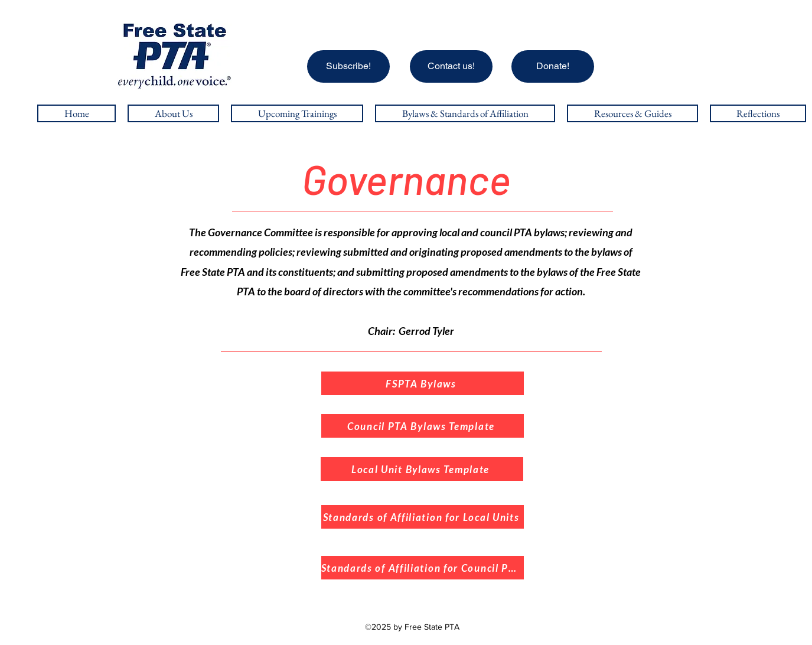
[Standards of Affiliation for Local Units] (423, 517)
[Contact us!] (451, 66)
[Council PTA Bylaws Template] (423, 426)
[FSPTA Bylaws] (423, 383)
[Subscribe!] (348, 66)
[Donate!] (553, 66)
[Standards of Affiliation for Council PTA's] (423, 568)
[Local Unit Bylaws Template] (422, 469)
